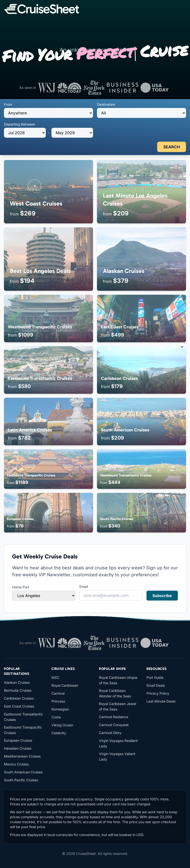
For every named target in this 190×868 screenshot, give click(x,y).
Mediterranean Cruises (22, 756)
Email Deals (156, 685)
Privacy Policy (158, 693)
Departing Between (20, 124)
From (8, 104)
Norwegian (60, 709)
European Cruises (18, 740)
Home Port (21, 587)
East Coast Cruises (19, 706)
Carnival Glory (110, 733)
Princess (58, 701)
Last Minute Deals (161, 701)
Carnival (58, 693)
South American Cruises (23, 772)
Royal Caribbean (65, 685)
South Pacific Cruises (21, 780)
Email (84, 587)
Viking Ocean (62, 725)
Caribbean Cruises (19, 698)
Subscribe (162, 596)
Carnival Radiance (114, 717)
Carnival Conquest (114, 725)
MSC (55, 677)
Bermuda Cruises (18, 690)
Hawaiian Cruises (18, 748)
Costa (56, 717)
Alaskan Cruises (17, 682)
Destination (106, 104)
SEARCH (172, 147)
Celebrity (59, 733)
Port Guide (155, 677)
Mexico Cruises (16, 764)
